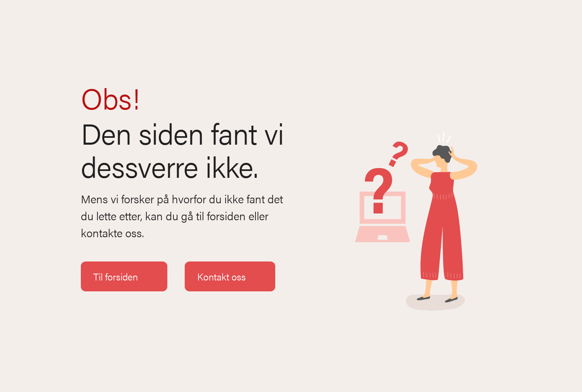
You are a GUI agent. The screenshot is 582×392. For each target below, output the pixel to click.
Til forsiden (124, 276)
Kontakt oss (230, 276)
